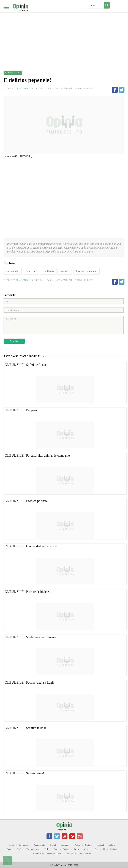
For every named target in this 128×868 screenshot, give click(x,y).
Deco (76, 849)
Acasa (12, 845)
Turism (66, 849)
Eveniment (24, 845)
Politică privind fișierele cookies (47, 853)
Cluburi (113, 849)
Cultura (88, 845)
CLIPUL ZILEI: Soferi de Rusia (25, 365)
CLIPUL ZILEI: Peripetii (21, 410)
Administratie (39, 845)
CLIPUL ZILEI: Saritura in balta (26, 728)
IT (104, 849)
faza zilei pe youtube (86, 271)
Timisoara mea (33, 849)
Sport (9, 849)
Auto (56, 849)
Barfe (19, 849)
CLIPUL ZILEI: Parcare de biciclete (28, 592)
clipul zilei (31, 271)
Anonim (24, 88)
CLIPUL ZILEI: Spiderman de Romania (30, 637)
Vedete (87, 849)
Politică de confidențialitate (79, 853)
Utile (47, 849)
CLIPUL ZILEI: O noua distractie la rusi (31, 546)
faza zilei (65, 271)
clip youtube (13, 271)
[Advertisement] (64, 27)
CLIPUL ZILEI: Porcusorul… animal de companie (37, 456)
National (100, 845)
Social (53, 845)
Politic (77, 845)
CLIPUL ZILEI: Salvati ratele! (24, 773)
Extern (112, 845)
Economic (65, 845)
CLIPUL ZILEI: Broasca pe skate (26, 501)
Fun (96, 849)
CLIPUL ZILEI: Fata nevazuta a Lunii (29, 683)
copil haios (48, 271)
